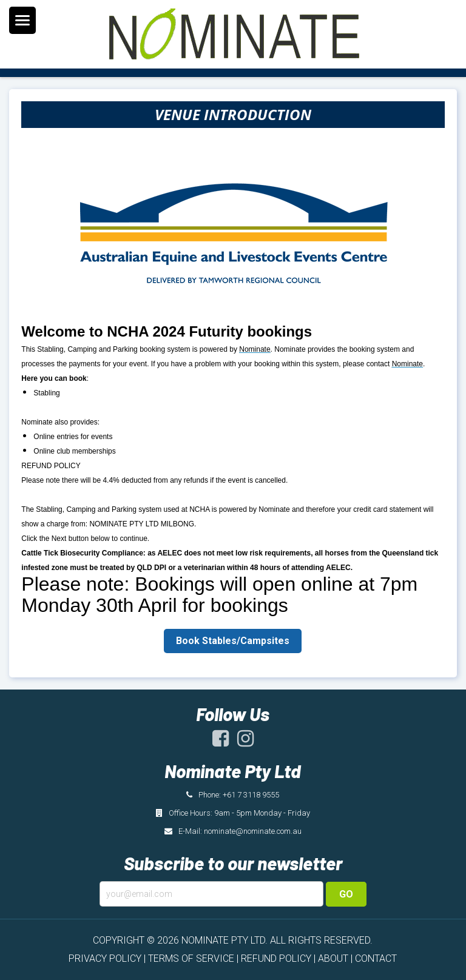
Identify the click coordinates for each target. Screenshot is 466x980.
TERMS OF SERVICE (191, 958)
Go (346, 894)
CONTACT (376, 958)
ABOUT (333, 958)
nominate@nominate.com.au (253, 831)
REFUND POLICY (276, 958)
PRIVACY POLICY (105, 958)
